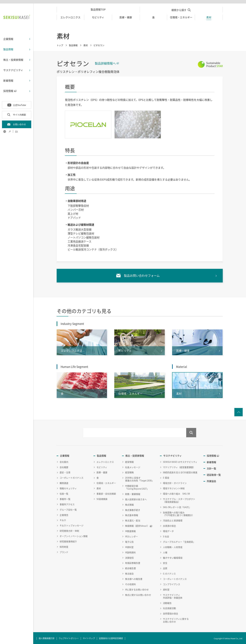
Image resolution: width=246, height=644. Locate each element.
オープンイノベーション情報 (74, 535)
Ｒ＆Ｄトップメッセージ (72, 525)
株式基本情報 (132, 514)
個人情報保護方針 (47, 638)
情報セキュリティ (68, 488)
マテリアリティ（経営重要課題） (179, 466)
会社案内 (64, 461)
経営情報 (129, 461)
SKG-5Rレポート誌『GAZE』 (177, 506)
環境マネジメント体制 (174, 488)
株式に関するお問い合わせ (138, 594)
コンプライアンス (172, 583)
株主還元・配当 (133, 520)
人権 (165, 552)
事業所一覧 (65, 498)
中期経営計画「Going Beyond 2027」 (137, 487)
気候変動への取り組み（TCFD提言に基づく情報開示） (179, 513)
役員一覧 (64, 493)
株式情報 (129, 504)
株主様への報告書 (134, 578)
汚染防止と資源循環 (173, 520)
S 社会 (166, 536)
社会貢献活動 (169, 607)
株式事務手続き (133, 509)
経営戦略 (129, 472)
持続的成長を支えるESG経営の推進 (180, 472)
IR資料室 (129, 546)
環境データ (168, 530)
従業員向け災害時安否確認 (111, 638)
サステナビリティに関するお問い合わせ (176, 620)
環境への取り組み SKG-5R (176, 493)
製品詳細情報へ (105, 62)
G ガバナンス (169, 573)
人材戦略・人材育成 (173, 546)
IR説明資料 (130, 552)
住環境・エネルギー (106, 482)
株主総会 (129, 573)
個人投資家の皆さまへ (136, 498)
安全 (165, 562)
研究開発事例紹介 (68, 541)
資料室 (166, 589)
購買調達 (64, 482)
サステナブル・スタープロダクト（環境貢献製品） (179, 500)
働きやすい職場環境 (173, 557)
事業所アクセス (67, 503)
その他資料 (130, 583)
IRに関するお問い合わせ (137, 589)
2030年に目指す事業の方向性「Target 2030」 (139, 478)
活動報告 (167, 602)
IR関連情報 (130, 530)
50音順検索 (102, 498)
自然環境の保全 (171, 613)
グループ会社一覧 (68, 509)
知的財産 (64, 546)
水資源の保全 (169, 525)
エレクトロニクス (105, 461)
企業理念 (64, 514)
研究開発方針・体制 (69, 530)
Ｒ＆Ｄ (63, 519)
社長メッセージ (133, 466)
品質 (165, 568)
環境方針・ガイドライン (175, 482)
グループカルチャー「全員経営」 (179, 541)
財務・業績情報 (133, 493)
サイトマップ (89, 638)
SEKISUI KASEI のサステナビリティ (180, 461)
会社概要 (64, 466)
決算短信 (129, 557)
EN (16, 130)
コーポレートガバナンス (72, 477)
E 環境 (166, 477)
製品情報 (73, 44)
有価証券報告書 (133, 562)
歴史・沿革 (65, 472)
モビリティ (102, 466)
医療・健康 (102, 472)
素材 (86, 44)
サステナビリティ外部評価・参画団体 (173, 595)
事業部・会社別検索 (106, 493)
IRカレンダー (131, 536)
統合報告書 (130, 568)
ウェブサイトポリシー (69, 638)
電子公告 (129, 541)
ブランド (64, 551)
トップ (60, 44)
